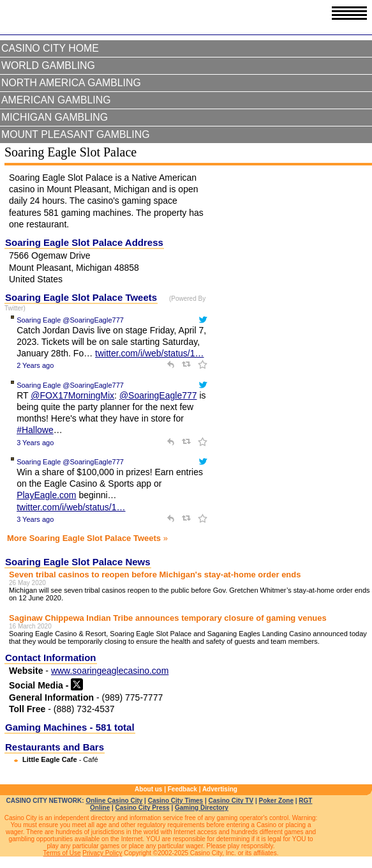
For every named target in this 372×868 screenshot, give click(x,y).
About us (148, 789)
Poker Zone (276, 801)
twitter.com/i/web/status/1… (149, 353)
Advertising (220, 789)
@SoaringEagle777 (158, 395)
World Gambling (48, 65)
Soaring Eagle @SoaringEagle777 (70, 320)
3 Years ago (35, 443)
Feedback (182, 789)
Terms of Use (62, 853)
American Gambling (56, 100)
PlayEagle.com (46, 495)
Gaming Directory (202, 808)
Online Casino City (114, 801)
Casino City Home (50, 48)
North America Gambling (71, 83)
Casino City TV (231, 801)
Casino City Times (176, 801)
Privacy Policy (102, 853)
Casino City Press (143, 808)
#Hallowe (35, 430)
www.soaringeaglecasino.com (110, 671)
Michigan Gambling (55, 117)
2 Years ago (35, 365)
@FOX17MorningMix (72, 395)
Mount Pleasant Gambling (76, 134)
